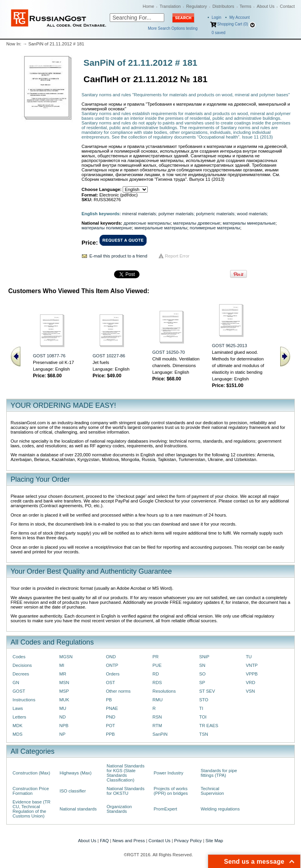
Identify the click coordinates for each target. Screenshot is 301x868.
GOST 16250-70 (169, 352)
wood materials (252, 214)
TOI (203, 717)
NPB (64, 726)
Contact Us (160, 841)
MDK (17, 726)
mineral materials (139, 214)
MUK (64, 700)
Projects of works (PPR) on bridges (171, 791)
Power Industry (169, 773)
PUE (157, 665)
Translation (170, 6)
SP (202, 683)
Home (148, 6)
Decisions (22, 665)
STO (204, 700)
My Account (239, 17)
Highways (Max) (75, 773)
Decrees (21, 674)
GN (16, 683)
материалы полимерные (107, 228)
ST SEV (207, 691)
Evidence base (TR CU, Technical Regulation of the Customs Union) (32, 809)
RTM (157, 726)
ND (62, 717)
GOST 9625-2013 (229, 346)
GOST (19, 691)
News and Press (129, 841)
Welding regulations (220, 809)
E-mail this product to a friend (118, 256)
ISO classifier (73, 791)
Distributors (223, 6)
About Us (266, 6)
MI (62, 665)
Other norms (118, 691)
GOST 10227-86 (109, 356)
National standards (78, 809)
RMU (158, 700)
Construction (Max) (31, 773)
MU (63, 708)
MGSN (66, 657)
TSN (204, 734)
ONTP (112, 665)
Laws (18, 708)
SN (202, 665)
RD (156, 674)
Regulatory (197, 6)
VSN (250, 691)
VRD (250, 683)
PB (109, 700)
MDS (17, 734)
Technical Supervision (212, 791)
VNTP (252, 665)
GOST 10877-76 (49, 356)
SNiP (204, 657)
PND (111, 717)
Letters (19, 717)
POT (110, 726)
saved (218, 33)
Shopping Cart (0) (233, 24)
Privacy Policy (188, 841)
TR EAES (209, 726)
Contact (287, 6)
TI (201, 708)
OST (110, 683)
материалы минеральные (249, 223)
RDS (157, 683)
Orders (113, 674)
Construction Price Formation (31, 791)
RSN (157, 717)
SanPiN (160, 734)
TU (249, 657)
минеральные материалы (161, 228)
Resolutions (164, 691)
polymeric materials (215, 214)
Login (216, 17)
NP (62, 734)
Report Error (177, 256)
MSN (64, 683)
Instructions (24, 700)
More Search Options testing (173, 28)
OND (111, 657)
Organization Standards (119, 809)
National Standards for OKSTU (126, 791)
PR (156, 657)
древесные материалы (147, 223)
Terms (245, 6)
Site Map (214, 841)
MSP (64, 691)
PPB (110, 734)
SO (202, 674)
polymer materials (176, 214)
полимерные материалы (215, 228)
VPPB (252, 674)
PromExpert (165, 809)
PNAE (112, 708)
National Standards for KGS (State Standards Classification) (126, 773)
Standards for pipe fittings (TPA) (219, 773)
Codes (19, 657)
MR (63, 674)
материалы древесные (197, 223)
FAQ (104, 841)
